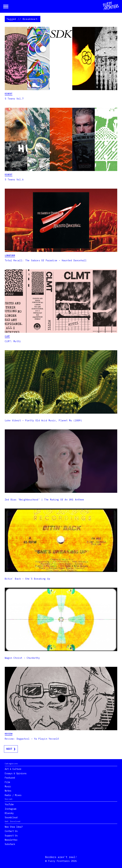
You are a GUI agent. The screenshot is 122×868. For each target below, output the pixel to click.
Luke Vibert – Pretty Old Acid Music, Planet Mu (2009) (44, 420)
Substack (10, 844)
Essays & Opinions (16, 773)
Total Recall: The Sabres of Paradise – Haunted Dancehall (46, 260)
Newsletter (11, 840)
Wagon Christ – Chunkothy (22, 658)
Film (7, 782)
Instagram (10, 809)
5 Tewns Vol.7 (14, 99)
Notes (8, 791)
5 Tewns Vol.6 (14, 180)
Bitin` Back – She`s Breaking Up (27, 579)
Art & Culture (13, 769)
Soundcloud (11, 817)
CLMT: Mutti (13, 341)
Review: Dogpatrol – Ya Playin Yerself (32, 739)
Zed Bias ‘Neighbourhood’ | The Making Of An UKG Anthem (44, 500)
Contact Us (11, 831)
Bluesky (9, 813)
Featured (10, 778)
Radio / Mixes (13, 795)
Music (8, 786)
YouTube (9, 804)
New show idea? (14, 827)
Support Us (11, 836)
